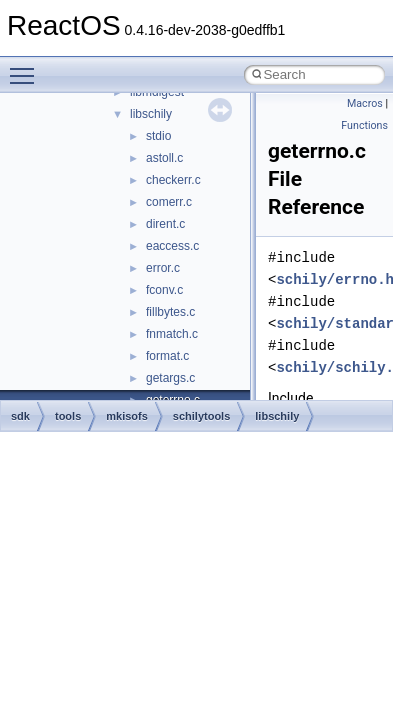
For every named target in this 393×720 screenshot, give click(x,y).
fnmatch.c (172, 334)
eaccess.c (172, 246)
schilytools (201, 416)
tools (68, 416)
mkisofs (127, 416)
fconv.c (164, 290)
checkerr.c (173, 180)
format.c (167, 356)
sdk (20, 416)
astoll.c (164, 158)
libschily (151, 114)
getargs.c (170, 378)
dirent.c (165, 224)
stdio (158, 136)
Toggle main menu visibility (27, 67)
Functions (364, 125)
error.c (163, 268)
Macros (365, 103)
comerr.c (169, 202)
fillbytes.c (170, 312)
